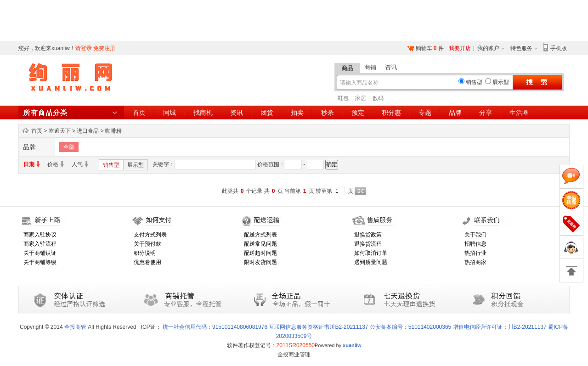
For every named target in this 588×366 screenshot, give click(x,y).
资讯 (391, 67)
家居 (361, 98)
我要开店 (460, 48)
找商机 (203, 113)
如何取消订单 (371, 253)
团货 (267, 113)
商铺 (370, 67)
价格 (53, 164)
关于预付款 (147, 244)
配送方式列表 (260, 235)
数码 (378, 98)
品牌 (455, 113)
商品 (347, 68)
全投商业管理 (294, 355)
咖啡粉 (113, 131)
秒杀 (328, 113)
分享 (486, 113)
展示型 (136, 165)
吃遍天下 (60, 131)
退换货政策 (368, 235)
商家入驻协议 (40, 235)
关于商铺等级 (40, 262)
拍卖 (297, 113)
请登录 (84, 48)
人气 (77, 164)
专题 (425, 113)
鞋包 (343, 98)
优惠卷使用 (147, 262)
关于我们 (475, 235)
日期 (29, 164)
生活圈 (519, 113)
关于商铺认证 (40, 253)
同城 (170, 113)
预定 (358, 113)
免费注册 (104, 48)
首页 (139, 113)
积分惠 (391, 113)
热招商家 (475, 262)
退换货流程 (368, 244)
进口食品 (88, 131)
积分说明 (145, 253)
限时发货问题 (260, 262)
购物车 (424, 48)
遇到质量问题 (371, 262)
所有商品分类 (71, 113)
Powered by (338, 345)
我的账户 (488, 48)
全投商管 (75, 327)
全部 (69, 147)
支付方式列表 (150, 235)
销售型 (111, 165)
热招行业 (475, 253)
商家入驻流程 (40, 244)
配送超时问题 (260, 253)
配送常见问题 (260, 244)
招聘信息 (475, 244)
